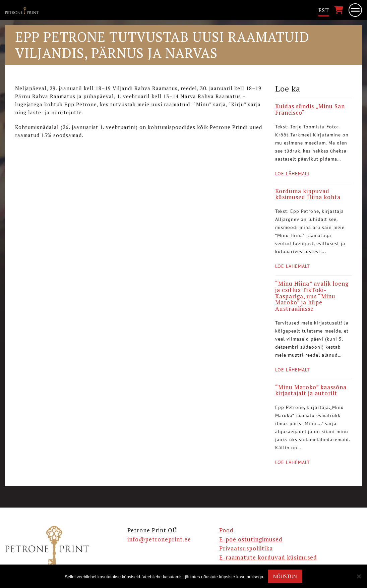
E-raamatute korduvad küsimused (268, 557)
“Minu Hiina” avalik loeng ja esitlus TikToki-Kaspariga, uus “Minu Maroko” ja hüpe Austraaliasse (312, 296)
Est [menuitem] (324, 10)
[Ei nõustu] (359, 576)
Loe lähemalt (293, 174)
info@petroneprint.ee (159, 539)
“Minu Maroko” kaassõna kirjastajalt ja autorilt (311, 390)
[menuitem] (324, 10)
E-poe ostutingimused (251, 539)
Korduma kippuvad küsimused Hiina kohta (308, 194)
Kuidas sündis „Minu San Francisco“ (310, 109)
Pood (226, 530)
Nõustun (285, 576)
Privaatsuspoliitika (246, 548)
